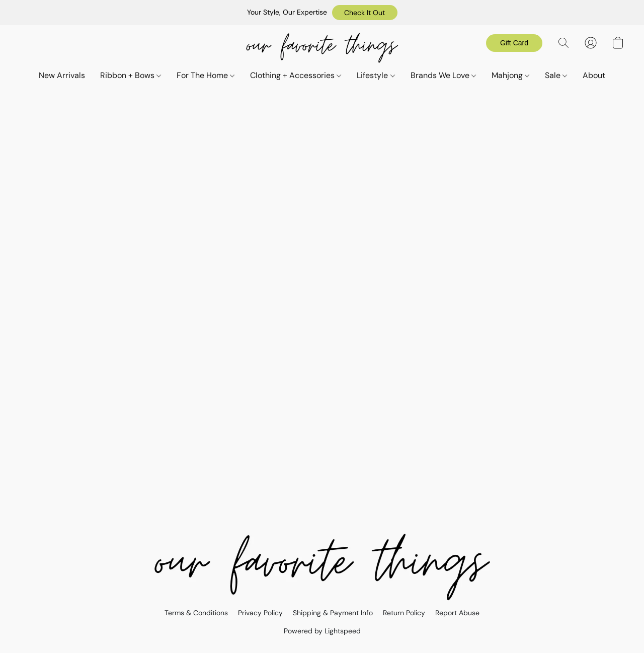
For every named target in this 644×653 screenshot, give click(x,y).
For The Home (206, 75)
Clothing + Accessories (296, 75)
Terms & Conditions (196, 613)
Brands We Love (443, 75)
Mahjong (510, 75)
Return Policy (404, 613)
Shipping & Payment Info (333, 613)
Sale (556, 75)
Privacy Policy (260, 613)
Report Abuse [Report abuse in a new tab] (457, 613)
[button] (365, 13)
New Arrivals (62, 75)
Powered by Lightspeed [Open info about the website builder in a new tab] (322, 631)
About (594, 75)
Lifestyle (376, 75)
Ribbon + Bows (131, 75)
